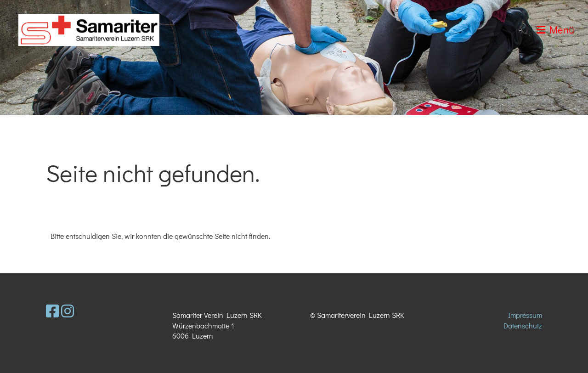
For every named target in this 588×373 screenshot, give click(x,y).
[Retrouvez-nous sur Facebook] (52, 311)
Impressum (525, 315)
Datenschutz (523, 325)
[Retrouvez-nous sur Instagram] (68, 311)
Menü (555, 30)
